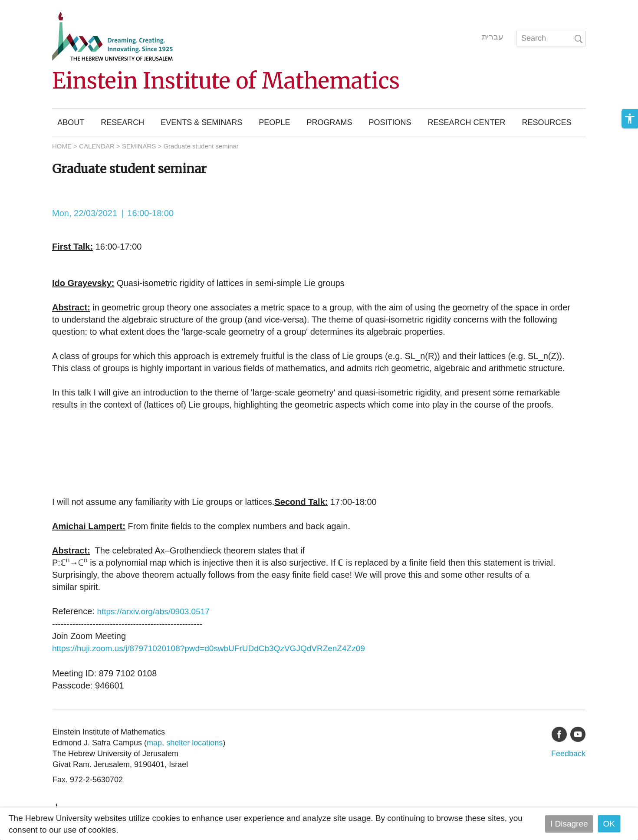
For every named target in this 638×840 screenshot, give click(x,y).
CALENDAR (97, 146)
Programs (329, 122)
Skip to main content (37, 6)
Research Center (466, 122)
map (154, 743)
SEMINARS (139, 146)
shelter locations (194, 743)
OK (609, 824)
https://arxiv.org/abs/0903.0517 (153, 611)
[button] (630, 119)
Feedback (568, 754)
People (274, 122)
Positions (390, 122)
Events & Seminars (201, 122)
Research (122, 122)
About (71, 122)
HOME (62, 146)
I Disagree (569, 824)
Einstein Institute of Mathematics (226, 81)
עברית (493, 37)
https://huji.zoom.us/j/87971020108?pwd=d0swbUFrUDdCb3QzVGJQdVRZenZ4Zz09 (209, 648)
